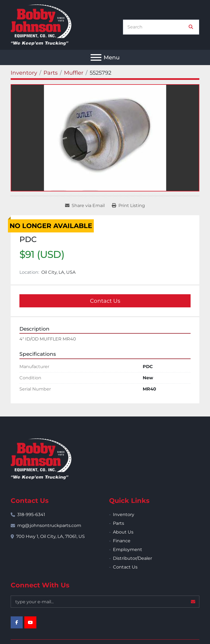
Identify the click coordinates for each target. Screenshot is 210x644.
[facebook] (17, 622)
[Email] (105, 602)
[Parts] (51, 73)
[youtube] (30, 622)
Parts (119, 523)
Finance (122, 541)
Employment (128, 550)
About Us (123, 532)
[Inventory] (24, 73)
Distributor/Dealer (132, 558)
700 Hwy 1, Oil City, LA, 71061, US (50, 536)
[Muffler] (74, 73)
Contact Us (105, 301)
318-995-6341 (31, 515)
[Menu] (96, 57)
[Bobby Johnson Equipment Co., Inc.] (41, 458)
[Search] (157, 27)
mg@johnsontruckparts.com (49, 525)
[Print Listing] (128, 206)
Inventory (124, 515)
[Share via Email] (85, 206)
